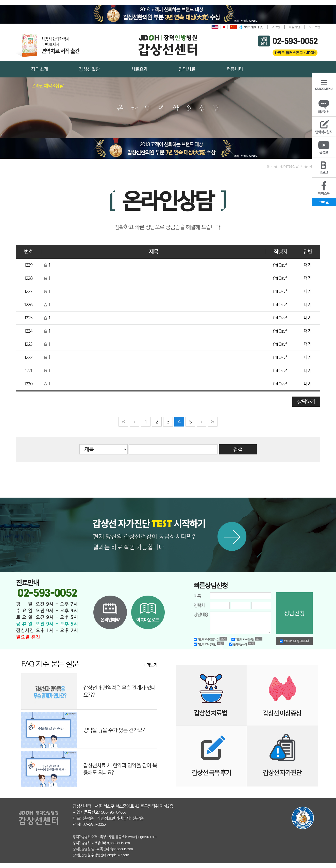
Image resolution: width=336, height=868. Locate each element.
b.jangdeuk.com (118, 843)
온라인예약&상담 (47, 86)
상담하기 (306, 402)
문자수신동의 (238, 644)
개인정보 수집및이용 (206, 639)
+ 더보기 (150, 665)
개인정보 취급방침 (243, 639)
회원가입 (294, 27)
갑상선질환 (89, 69)
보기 (223, 639)
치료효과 (139, 69)
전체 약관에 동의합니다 (294, 641)
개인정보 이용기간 (205, 644)
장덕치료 (187, 69)
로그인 (276, 27)
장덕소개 (40, 69)
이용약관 (221, 643)
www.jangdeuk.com (142, 837)
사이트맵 (314, 27)
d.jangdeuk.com (121, 849)
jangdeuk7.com (118, 855)
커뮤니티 (235, 69)
